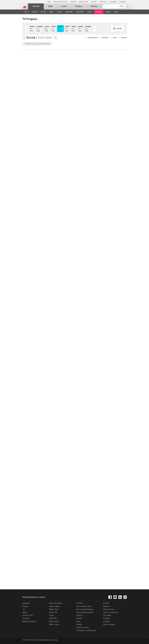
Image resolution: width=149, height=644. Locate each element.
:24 (24, 609)
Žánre (116, 11)
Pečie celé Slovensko (61, 2)
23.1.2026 (67, 28)
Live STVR (69, 11)
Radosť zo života (56, 261)
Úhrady (79, 624)
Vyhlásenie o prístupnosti (86, 630)
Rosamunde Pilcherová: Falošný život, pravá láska (34, 169)
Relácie (108, 11)
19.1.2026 (40, 28)
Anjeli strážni (55, 321)
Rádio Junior (54, 624)
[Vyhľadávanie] (114, 6)
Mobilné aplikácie (29, 621)
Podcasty (26, 618)
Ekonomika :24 (82, 578)
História (73, 2)
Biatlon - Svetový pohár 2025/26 (115, 113)
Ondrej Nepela (55, 293)
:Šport (25, 612)
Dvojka (25, 606)
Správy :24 (80, 261)
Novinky (94, 6)
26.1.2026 (88, 28)
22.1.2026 (60, 28)
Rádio (50, 6)
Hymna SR (26, 270)
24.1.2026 (74, 28)
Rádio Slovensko (56, 603)
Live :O (59, 11)
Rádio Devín (54, 609)
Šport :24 (80, 317)
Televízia (36, 6)
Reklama (107, 606)
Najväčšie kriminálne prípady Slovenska (61, 394)
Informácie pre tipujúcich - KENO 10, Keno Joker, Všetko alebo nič (61, 196)
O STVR (79, 603)
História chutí (28, 205)
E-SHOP (94, 2)
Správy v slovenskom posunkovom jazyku (61, 168)
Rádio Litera (54, 621)
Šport (51, 11)
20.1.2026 (47, 28)
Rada (78, 621)
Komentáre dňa (82, 169)
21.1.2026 (54, 28)
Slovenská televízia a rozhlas (34, 597)
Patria (52, 615)
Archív (90, 11)
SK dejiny (53, 358)
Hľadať (122, 6)
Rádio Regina (54, 606)
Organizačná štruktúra (85, 612)
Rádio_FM (53, 612)
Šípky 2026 (108, 184)
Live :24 (43, 11)
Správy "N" (26, 335)
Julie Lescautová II (30, 242)
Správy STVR (84, 2)
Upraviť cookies (109, 624)
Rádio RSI (53, 618)
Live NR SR (80, 11)
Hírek (51, 551)
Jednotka (26, 603)
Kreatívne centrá (83, 627)
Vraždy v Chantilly (29, 298)
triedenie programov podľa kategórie (37, 43)
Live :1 (26, 11)
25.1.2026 (81, 28)
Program (99, 11)
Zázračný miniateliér (58, 140)
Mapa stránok (109, 609)
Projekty (106, 618)
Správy (27, 85)
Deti (49, 2)
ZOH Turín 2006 (109, 246)
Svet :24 (79, 345)
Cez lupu (53, 468)
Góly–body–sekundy (111, 80)
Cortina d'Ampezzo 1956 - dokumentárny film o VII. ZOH (115, 152)
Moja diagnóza (55, 224)
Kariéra (79, 618)
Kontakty (122, 2)
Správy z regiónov (83, 197)
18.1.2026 (32, 28)
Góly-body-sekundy (30, 113)
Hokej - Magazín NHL (112, 338)
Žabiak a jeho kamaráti (60, 85)
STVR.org (103, 2)
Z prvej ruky (81, 225)
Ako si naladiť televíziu (85, 609)
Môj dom (53, 113)
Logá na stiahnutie (110, 612)
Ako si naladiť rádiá (84, 606)
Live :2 (34, 11)
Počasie (25, 141)
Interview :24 (81, 513)
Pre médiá (113, 2)
